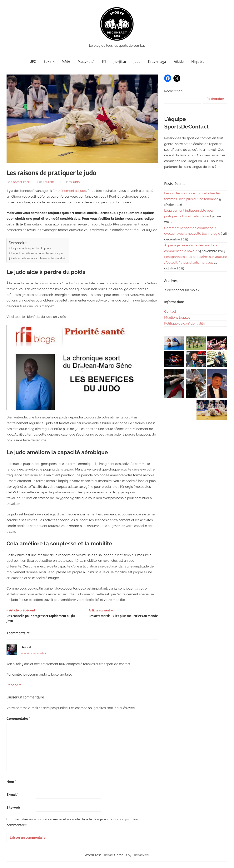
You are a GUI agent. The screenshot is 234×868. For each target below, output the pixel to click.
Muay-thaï (86, 62)
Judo (137, 62)
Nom (11, 782)
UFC (33, 62)
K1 (104, 62)
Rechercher (173, 91)
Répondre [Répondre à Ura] (14, 685)
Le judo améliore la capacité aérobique (37, 253)
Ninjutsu (198, 62)
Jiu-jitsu (120, 62)
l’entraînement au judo (69, 191)
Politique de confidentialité (185, 323)
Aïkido (179, 62)
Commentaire (18, 719)
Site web (13, 808)
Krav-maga (157, 62)
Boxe (50, 62)
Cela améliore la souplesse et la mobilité (38, 258)
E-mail (12, 794)
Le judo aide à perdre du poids (31, 248)
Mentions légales (177, 317)
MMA (66, 62)
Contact (170, 311)
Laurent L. (50, 182)
